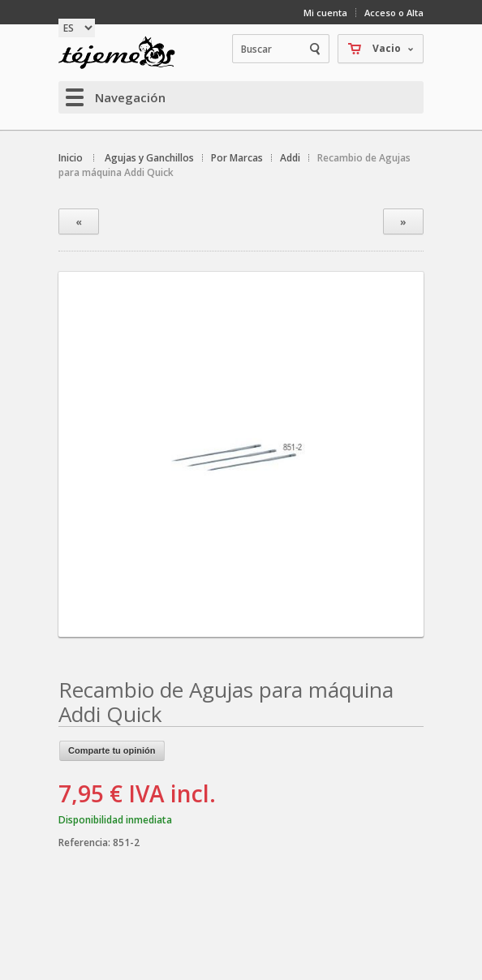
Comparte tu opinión (112, 750)
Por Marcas (237, 158)
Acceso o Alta (394, 13)
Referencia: (86, 842)
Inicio (71, 158)
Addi (290, 158)
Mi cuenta (325, 13)
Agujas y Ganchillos (149, 158)
